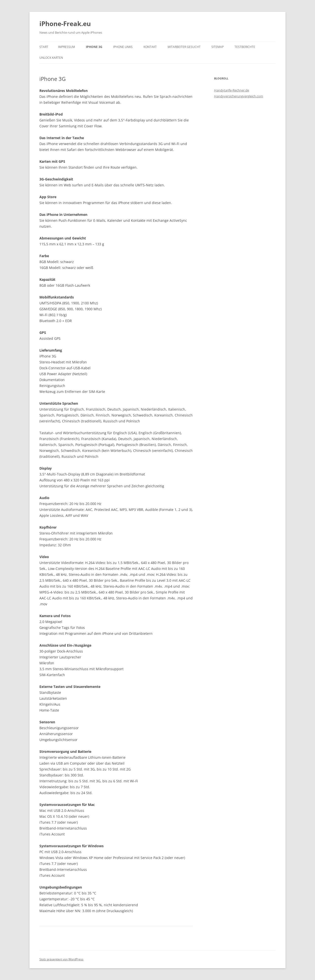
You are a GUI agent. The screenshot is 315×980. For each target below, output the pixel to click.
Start (44, 47)
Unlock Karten (51, 58)
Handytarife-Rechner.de (232, 90)
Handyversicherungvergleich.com (239, 96)
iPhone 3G (94, 47)
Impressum (67, 47)
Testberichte (245, 47)
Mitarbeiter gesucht (184, 47)
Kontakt (150, 47)
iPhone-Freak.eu (65, 24)
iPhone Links (123, 47)
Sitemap (218, 47)
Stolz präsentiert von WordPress (61, 959)
